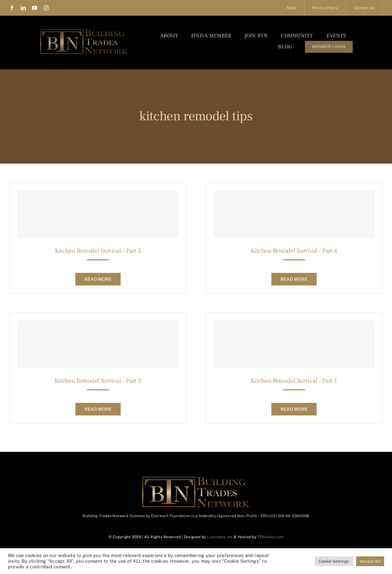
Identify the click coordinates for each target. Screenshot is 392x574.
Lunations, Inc (220, 537)
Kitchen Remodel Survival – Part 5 (98, 251)
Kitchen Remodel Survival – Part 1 (294, 381)
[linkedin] (23, 8)
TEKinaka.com (270, 537)
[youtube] (35, 8)
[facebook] (12, 8)
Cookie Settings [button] (334, 561)
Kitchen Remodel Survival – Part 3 (98, 381)
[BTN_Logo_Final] (84, 31)
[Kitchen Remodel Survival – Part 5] (98, 214)
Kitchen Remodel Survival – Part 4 (294, 251)
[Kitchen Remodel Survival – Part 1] (294, 344)
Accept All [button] (370, 561)
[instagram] (46, 8)
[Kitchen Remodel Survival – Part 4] (294, 214)
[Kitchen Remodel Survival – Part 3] (98, 344)
